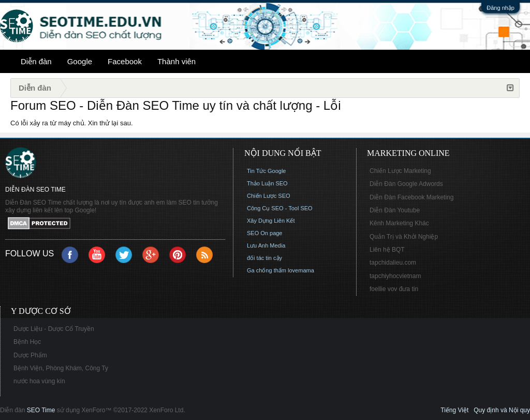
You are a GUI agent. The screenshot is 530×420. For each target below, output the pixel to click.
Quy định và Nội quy (502, 410)
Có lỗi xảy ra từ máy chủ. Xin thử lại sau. (72, 123)
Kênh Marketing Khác (399, 223)
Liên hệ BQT (387, 250)
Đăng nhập (500, 8)
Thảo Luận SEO (267, 183)
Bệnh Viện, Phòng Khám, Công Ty (61, 368)
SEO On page (265, 233)
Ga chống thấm (267, 270)
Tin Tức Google (266, 171)
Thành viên (176, 61)
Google (80, 61)
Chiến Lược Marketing (400, 171)
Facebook (125, 61)
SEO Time (41, 410)
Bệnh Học (27, 342)
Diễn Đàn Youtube (395, 210)
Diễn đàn (36, 61)
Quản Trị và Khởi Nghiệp (404, 237)
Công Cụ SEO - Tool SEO (280, 208)
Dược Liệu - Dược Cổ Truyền (54, 329)
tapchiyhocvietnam (395, 276)
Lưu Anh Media (266, 245)
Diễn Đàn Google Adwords (406, 184)
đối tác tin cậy (264, 258)
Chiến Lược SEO (269, 196)
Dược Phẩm (30, 355)
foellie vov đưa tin (394, 289)
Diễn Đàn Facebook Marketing (411, 197)
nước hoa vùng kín (39, 381)
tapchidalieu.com (393, 263)
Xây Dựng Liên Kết (271, 221)
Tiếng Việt (454, 410)
